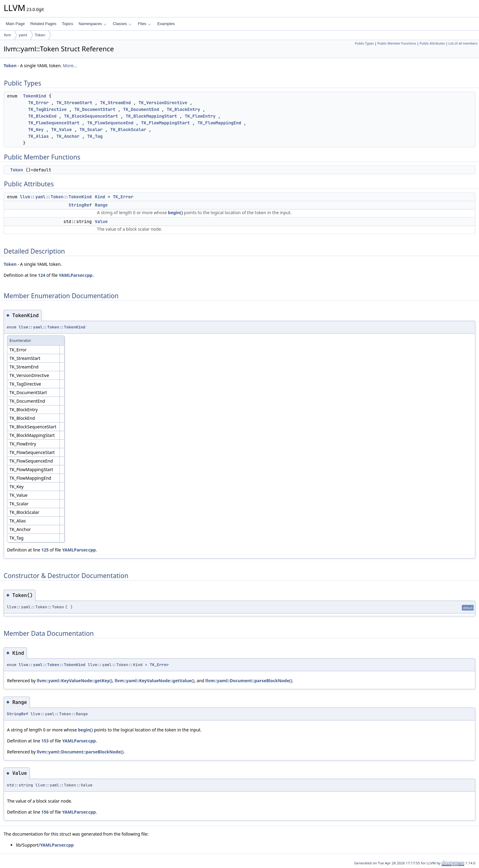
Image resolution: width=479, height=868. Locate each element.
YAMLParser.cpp (75, 275)
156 (45, 812)
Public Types (364, 43)
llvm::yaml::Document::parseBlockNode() (249, 681)
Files (144, 24)
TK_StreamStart (75, 103)
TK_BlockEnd (42, 116)
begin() (176, 212)
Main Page (15, 24)
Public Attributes (432, 43)
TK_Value (62, 130)
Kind (100, 197)
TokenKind (35, 96)
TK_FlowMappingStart (166, 123)
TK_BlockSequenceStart (91, 116)
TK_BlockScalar (128, 130)
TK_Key (36, 130)
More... (70, 66)
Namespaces (92, 24)
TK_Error (38, 103)
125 (45, 550)
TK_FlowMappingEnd (219, 123)
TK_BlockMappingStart (151, 116)
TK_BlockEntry (183, 109)
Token (40, 35)
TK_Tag (95, 136)
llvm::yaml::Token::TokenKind (56, 197)
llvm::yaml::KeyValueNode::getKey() (74, 681)
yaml (23, 35)
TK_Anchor (68, 136)
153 (45, 741)
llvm (7, 35)
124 (42, 275)
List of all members (463, 43)
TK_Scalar (91, 130)
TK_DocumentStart (95, 109)
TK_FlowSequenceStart (54, 123)
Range (101, 205)
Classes (122, 24)
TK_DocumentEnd (141, 109)
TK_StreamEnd (115, 103)
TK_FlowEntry (200, 116)
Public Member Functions (397, 43)
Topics (67, 24)
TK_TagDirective (47, 109)
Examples (166, 24)
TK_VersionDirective (163, 103)
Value (101, 222)
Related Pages (43, 24)
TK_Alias (38, 136)
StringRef (80, 205)
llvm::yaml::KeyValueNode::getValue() (154, 681)
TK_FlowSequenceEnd (110, 123)
